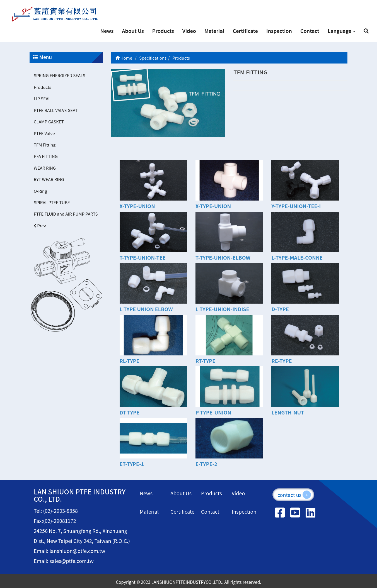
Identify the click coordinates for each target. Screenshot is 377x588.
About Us (133, 31)
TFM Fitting (45, 145)
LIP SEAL (42, 98)
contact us (294, 495)
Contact (310, 31)
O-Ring (40, 191)
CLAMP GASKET (49, 122)
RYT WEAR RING (49, 179)
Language (341, 31)
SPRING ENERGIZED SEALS (60, 75)
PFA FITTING (46, 156)
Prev (40, 225)
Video (189, 31)
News (107, 31)
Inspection (279, 31)
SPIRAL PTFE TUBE (52, 202)
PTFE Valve (44, 133)
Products (163, 31)
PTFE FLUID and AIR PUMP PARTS (66, 214)
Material (214, 31)
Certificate (245, 31)
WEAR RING (45, 168)
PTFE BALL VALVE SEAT (56, 110)
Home (124, 58)
